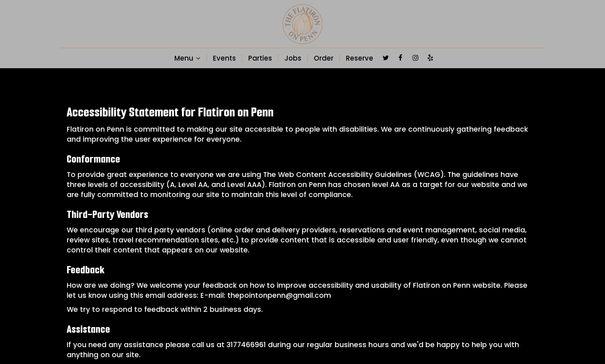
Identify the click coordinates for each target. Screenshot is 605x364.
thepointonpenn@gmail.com (279, 295)
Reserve (360, 58)
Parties (260, 58)
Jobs (293, 58)
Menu (187, 58)
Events (224, 58)
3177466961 (246, 345)
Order (324, 58)
